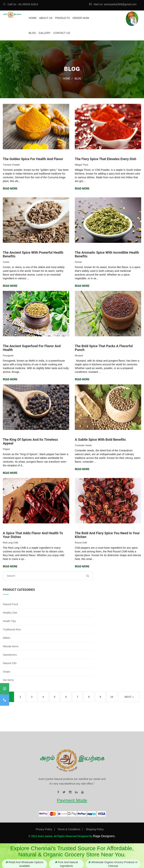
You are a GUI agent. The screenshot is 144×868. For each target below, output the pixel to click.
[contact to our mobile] (5, 700)
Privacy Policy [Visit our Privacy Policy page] (44, 829)
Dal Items (8, 680)
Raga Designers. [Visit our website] (104, 836)
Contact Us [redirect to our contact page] (62, 33)
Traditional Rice (12, 629)
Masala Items (11, 646)
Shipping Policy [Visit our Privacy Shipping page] (95, 829)
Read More (10, 189)
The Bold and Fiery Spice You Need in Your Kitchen (107, 535)
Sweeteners (10, 655)
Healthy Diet (10, 613)
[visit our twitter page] (64, 792)
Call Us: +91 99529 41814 (20, 4)
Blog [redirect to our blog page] (32, 33)
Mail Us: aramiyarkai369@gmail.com (113, 4)
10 (112, 697)
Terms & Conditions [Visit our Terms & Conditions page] (69, 829)
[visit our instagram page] (70, 792)
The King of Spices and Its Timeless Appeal (30, 441)
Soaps (7, 672)
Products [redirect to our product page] (63, 18)
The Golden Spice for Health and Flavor (33, 159)
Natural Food (10, 604)
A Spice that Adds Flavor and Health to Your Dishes (33, 535)
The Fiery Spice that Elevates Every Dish (106, 159)
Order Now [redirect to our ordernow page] (81, 18)
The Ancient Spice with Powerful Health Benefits (33, 254)
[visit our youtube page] (82, 792)
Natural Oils (10, 663)
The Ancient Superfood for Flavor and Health (32, 348)
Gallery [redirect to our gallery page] (45, 33)
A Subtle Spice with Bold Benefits (100, 440)
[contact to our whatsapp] (5, 689)
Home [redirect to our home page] (33, 18)
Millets (7, 638)
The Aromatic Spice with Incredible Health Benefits (107, 254)
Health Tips (9, 621)
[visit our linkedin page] (76, 792)
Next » (129, 697)
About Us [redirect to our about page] (46, 18)
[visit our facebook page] (58, 792)
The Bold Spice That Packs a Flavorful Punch (104, 348)
